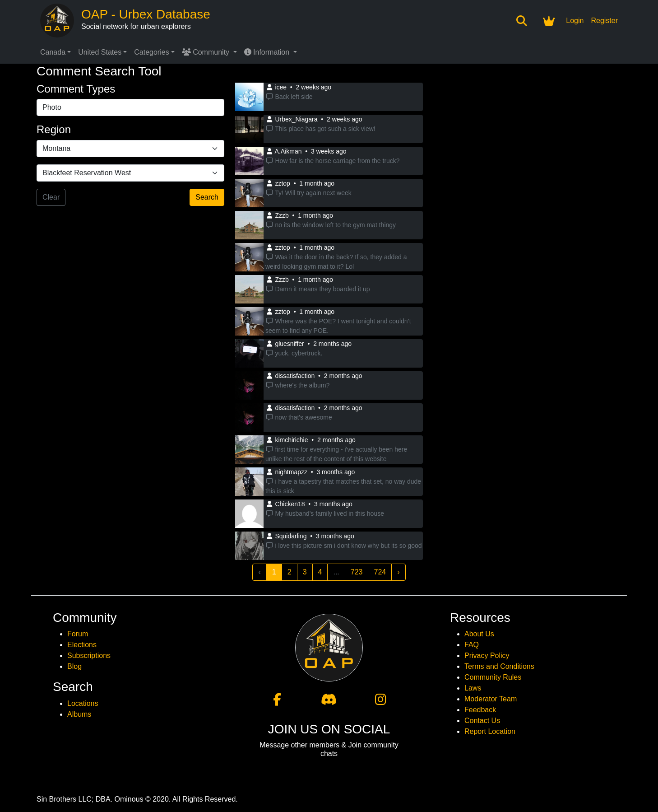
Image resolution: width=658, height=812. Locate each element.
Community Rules (493, 677)
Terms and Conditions (499, 666)
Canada (53, 52)
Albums (79, 714)
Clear (51, 197)
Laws (473, 688)
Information (268, 52)
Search (207, 197)
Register (604, 21)
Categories (151, 52)
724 (380, 572)
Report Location (490, 731)
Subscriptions (89, 656)
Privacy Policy (487, 656)
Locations (83, 703)
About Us (479, 634)
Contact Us (482, 721)
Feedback (480, 710)
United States (100, 52)
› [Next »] (398, 572)
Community (207, 52)
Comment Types (76, 89)
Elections (82, 645)
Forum (78, 634)
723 (357, 572)
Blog (74, 666)
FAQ (472, 645)
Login (575, 21)
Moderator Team (491, 699)
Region (54, 129)
